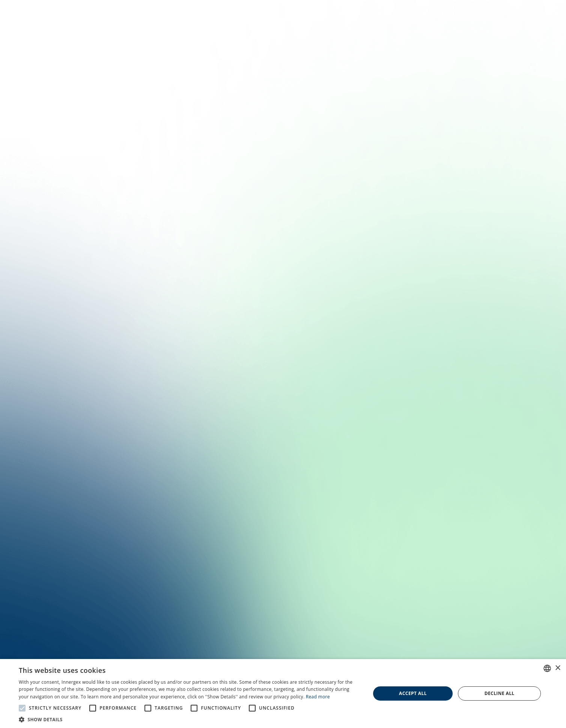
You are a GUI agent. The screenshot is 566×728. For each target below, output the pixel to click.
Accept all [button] (413, 693)
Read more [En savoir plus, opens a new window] (318, 697)
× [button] (558, 668)
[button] (189, 719)
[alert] (283, 693)
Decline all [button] (500, 693)
